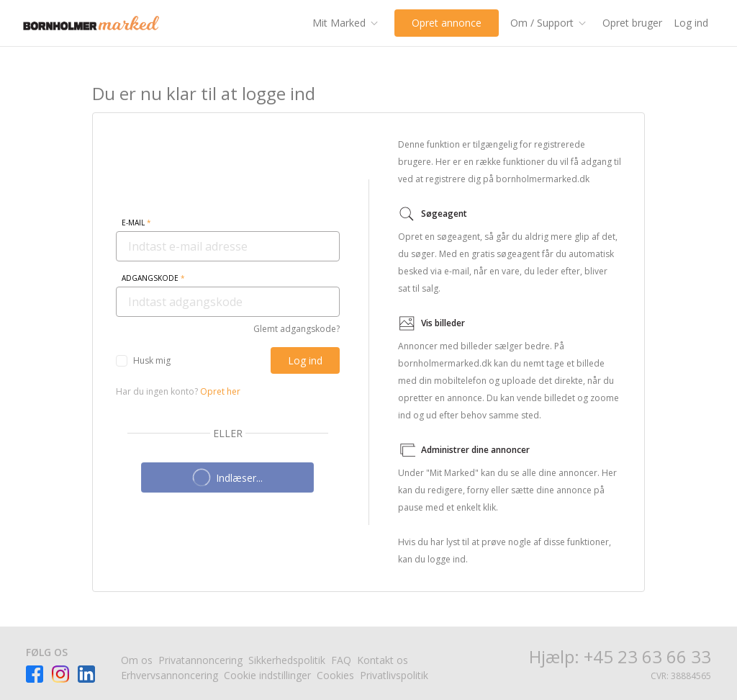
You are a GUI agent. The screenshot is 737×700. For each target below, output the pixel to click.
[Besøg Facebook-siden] (35, 674)
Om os (137, 660)
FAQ (341, 660)
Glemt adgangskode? (297, 329)
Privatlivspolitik (394, 675)
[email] (228, 246)
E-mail (136, 223)
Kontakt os (383, 660)
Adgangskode (153, 278)
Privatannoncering (200, 660)
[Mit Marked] (348, 23)
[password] (228, 302)
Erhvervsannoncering (169, 675)
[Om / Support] (551, 23)
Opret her (220, 391)
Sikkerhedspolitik (287, 660)
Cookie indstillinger (267, 675)
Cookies (335, 675)
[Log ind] (305, 360)
